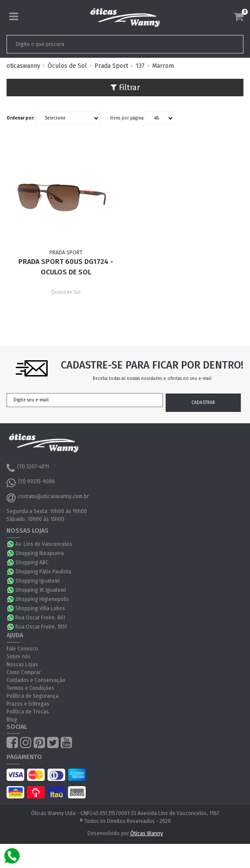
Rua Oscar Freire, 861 (40, 618)
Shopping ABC (32, 562)
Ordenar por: (21, 118)
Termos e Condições (30, 688)
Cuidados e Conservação (36, 680)
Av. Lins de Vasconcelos (44, 544)
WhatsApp (11, 544)
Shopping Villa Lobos (40, 608)
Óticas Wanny (147, 833)
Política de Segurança (33, 696)
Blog (12, 720)
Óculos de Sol (67, 66)
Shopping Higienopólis (42, 599)
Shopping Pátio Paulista (43, 572)
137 (140, 66)
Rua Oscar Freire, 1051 (41, 627)
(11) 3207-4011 (28, 468)
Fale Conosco (22, 649)
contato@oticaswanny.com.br (48, 498)
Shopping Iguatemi (38, 581)
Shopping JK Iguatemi (41, 590)
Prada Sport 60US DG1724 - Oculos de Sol (66, 267)
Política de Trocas (28, 712)
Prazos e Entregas (28, 704)
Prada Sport (111, 66)
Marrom (163, 66)
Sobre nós (19, 657)
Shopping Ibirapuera (40, 553)
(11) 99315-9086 (31, 483)
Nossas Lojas (22, 664)
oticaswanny (23, 66)
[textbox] (102, 44)
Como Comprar (24, 672)
